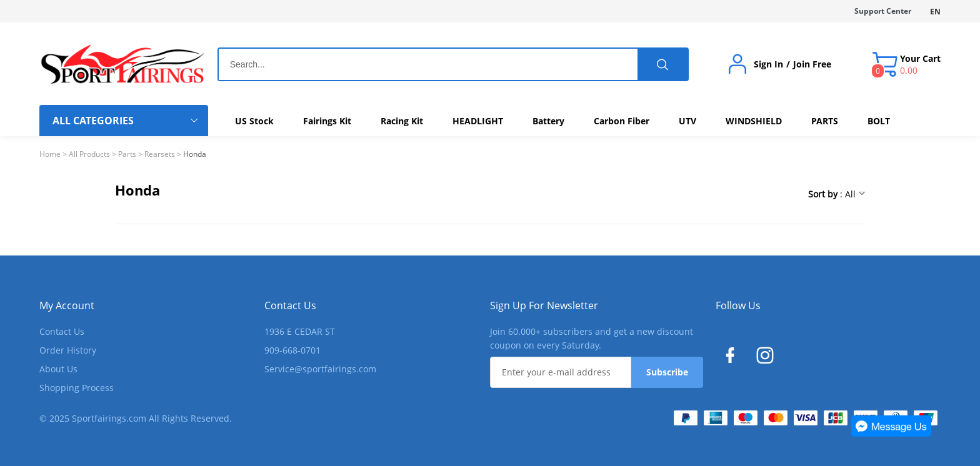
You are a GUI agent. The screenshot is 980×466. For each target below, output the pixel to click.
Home (50, 154)
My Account (67, 305)
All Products (89, 154)
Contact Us (62, 331)
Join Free (812, 64)
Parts (127, 154)
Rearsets (160, 154)
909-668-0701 (292, 350)
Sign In (768, 64)
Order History (68, 350)
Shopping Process (77, 388)
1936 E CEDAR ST (300, 331)
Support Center (883, 11)
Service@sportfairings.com (320, 369)
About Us (58, 369)
